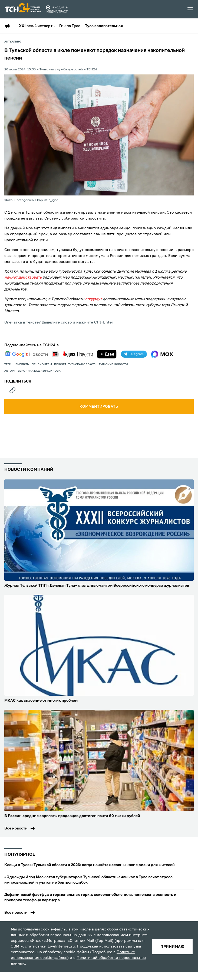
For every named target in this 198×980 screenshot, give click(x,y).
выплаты (22, 364)
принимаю (172, 947)
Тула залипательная (104, 26)
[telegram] (134, 354)
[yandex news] (72, 354)
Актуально (13, 42)
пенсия (60, 364)
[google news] (26, 354)
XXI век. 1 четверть (37, 26)
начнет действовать (23, 277)
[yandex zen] (107, 354)
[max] (162, 354)
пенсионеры (42, 364)
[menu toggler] (190, 9)
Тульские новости (113, 364)
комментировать (99, 407)
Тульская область (82, 364)
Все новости (16, 828)
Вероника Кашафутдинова (39, 371)
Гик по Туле (70, 26)
